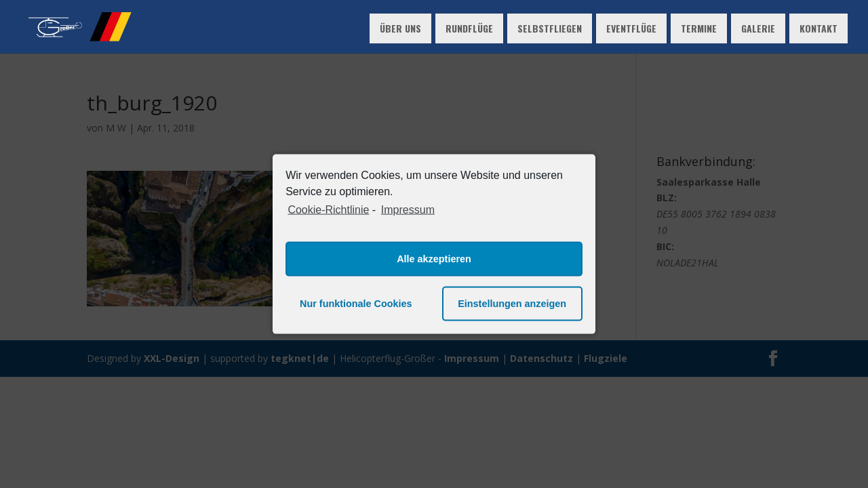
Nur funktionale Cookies (356, 304)
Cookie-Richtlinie (328, 210)
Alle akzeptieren (434, 259)
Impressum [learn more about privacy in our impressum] (408, 210)
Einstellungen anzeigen (512, 304)
